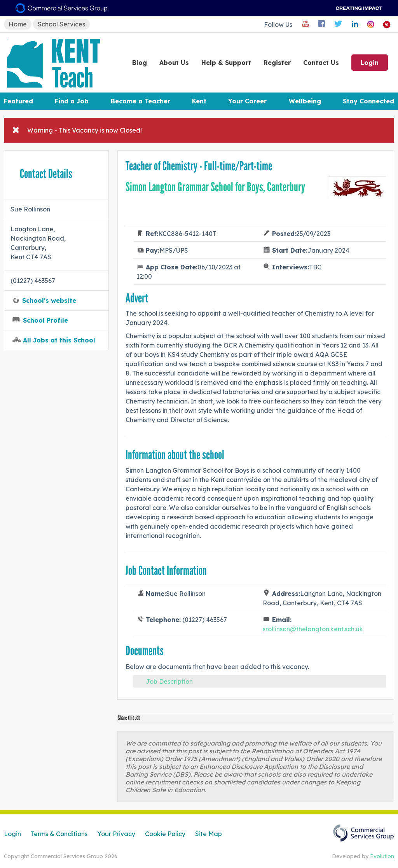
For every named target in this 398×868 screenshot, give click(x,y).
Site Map (209, 834)
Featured (18, 101)
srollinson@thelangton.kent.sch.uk (313, 629)
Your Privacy (116, 834)
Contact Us (321, 63)
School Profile (45, 320)
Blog (140, 63)
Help (226, 63)
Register (277, 63)
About (174, 63)
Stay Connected (368, 101)
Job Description (169, 681)
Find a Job (72, 101)
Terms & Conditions (59, 834)
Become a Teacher (141, 101)
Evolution (382, 856)
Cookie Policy (165, 834)
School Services (61, 24)
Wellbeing (305, 101)
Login (370, 63)
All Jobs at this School (59, 340)
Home (18, 24)
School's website (49, 300)
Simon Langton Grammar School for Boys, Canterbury (215, 187)
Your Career (247, 101)
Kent (199, 101)
